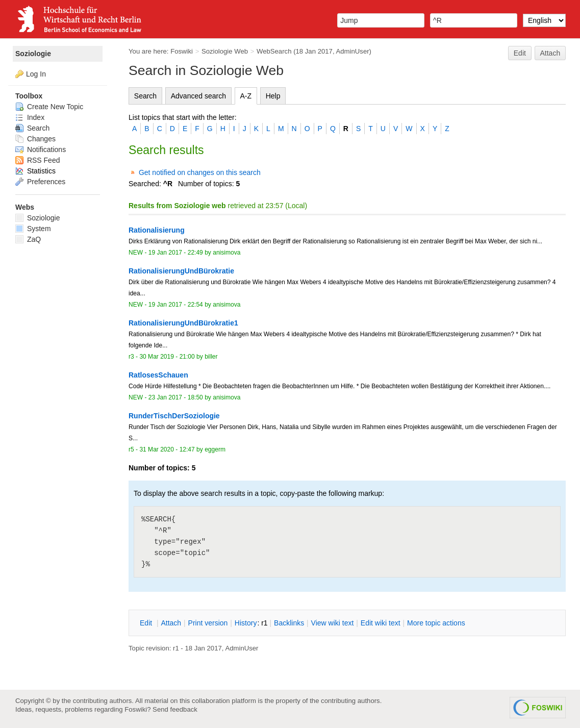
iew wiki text (333, 623)
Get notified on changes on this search (200, 172)
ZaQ (28, 239)
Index (30, 117)
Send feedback (175, 709)
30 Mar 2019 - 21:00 (167, 357)
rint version (208, 623)
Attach (550, 53)
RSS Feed (37, 160)
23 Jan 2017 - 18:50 (176, 397)
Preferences (40, 182)
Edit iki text (381, 623)
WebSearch (274, 51)
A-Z (246, 96)
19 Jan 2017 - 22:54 (176, 305)
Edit (520, 53)
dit (147, 623)
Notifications (41, 149)
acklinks (289, 623)
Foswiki (182, 51)
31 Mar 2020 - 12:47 (167, 449)
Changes (35, 139)
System (33, 229)
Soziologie (33, 54)
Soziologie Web (225, 51)
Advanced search (198, 96)
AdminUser (353, 51)
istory (246, 623)
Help (273, 96)
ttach (171, 623)
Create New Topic (49, 107)
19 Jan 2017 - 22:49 (176, 253)
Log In (36, 74)
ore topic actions (436, 623)
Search (145, 96)
